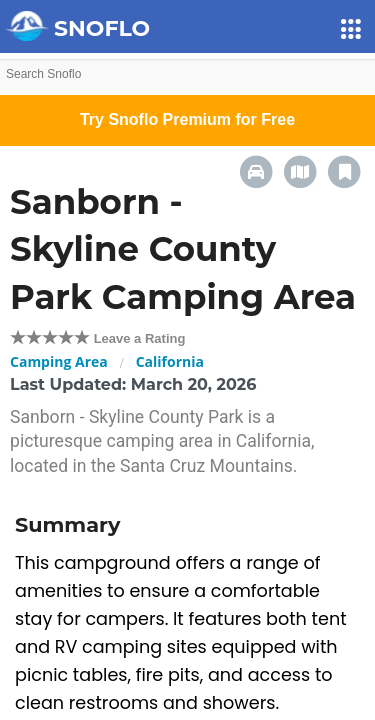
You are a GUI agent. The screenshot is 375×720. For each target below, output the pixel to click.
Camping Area (59, 361)
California (170, 361)
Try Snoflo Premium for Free (187, 119)
